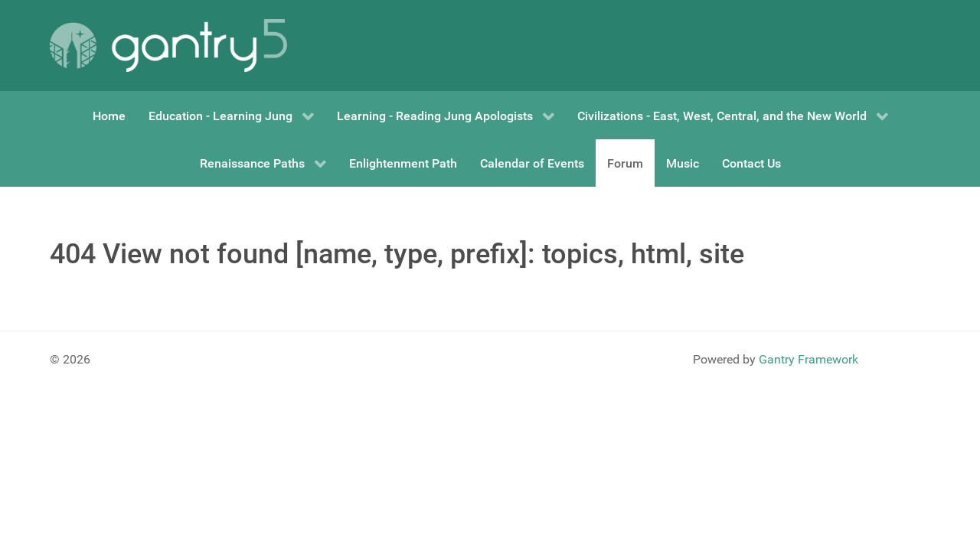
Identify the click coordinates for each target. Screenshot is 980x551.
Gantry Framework (808, 359)
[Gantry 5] (168, 46)
